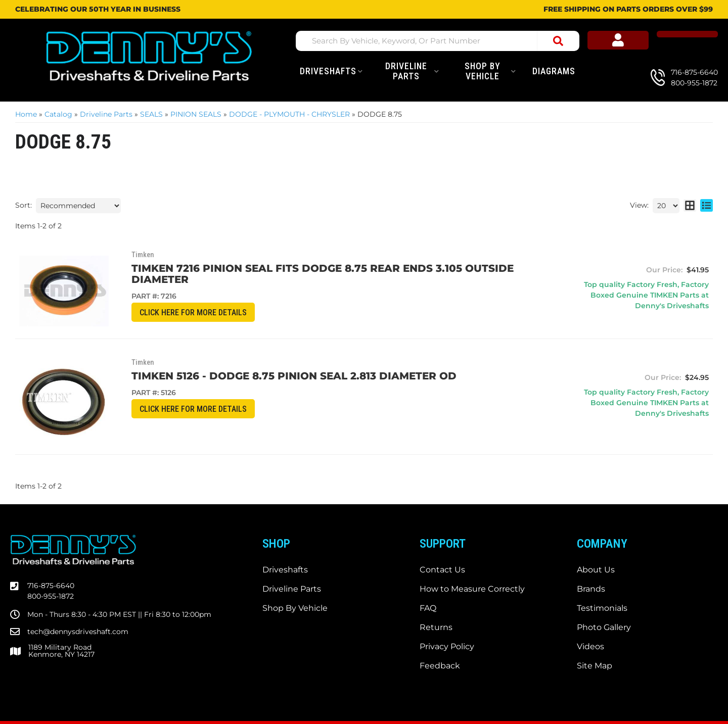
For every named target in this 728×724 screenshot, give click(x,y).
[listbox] (78, 206)
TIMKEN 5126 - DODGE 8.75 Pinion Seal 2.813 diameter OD (265, 359)
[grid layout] (690, 206)
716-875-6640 (51, 544)
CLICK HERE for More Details (170, 302)
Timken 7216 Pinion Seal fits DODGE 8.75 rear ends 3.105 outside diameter (324, 268)
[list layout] (707, 206)
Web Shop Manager (394, 701)
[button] (443, 41)
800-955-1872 (51, 554)
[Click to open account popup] (652, 43)
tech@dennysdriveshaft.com (78, 589)
